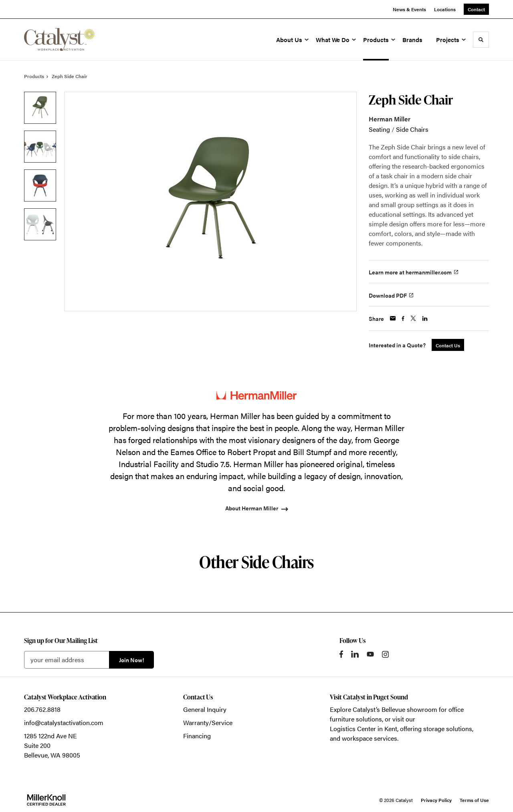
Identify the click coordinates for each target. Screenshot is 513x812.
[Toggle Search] (481, 40)
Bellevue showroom (409, 709)
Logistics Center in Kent (364, 728)
